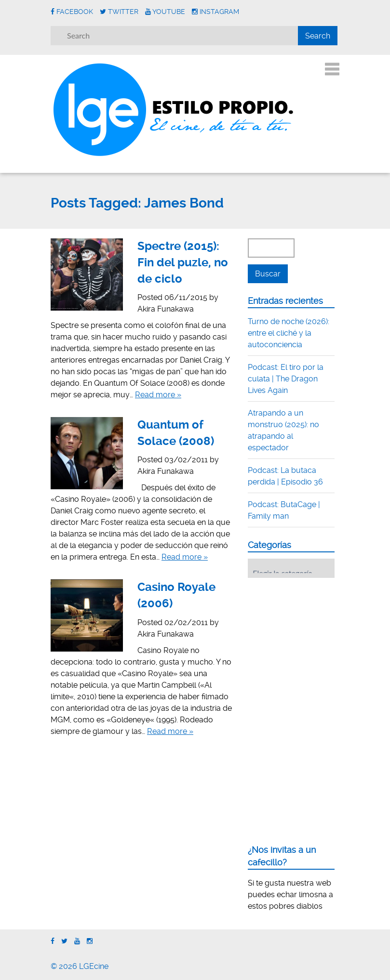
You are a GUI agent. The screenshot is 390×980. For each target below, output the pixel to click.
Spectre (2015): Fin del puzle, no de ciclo (183, 262)
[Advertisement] (319, 645)
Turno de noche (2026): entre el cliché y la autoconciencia (289, 333)
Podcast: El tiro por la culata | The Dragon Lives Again (286, 379)
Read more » (158, 395)
